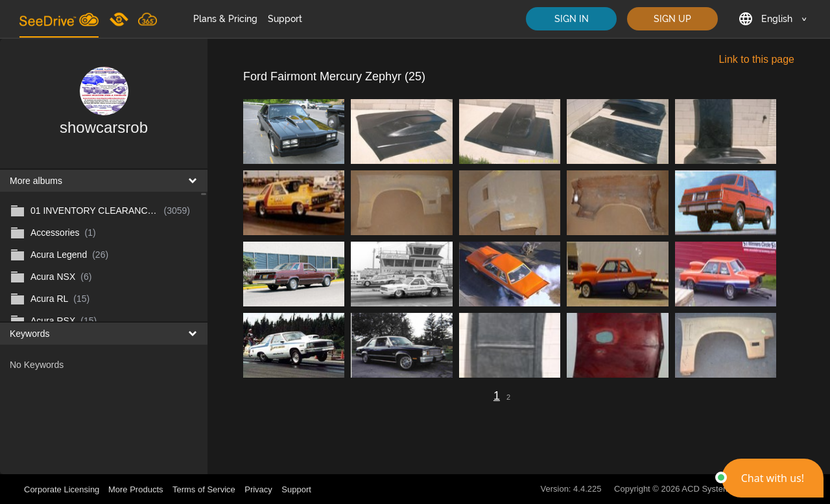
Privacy (258, 489)
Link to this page (756, 59)
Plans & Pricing (225, 19)
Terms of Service (204, 489)
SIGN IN (572, 19)
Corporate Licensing (63, 489)
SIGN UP (672, 19)
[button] (773, 478)
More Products (136, 489)
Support (285, 19)
